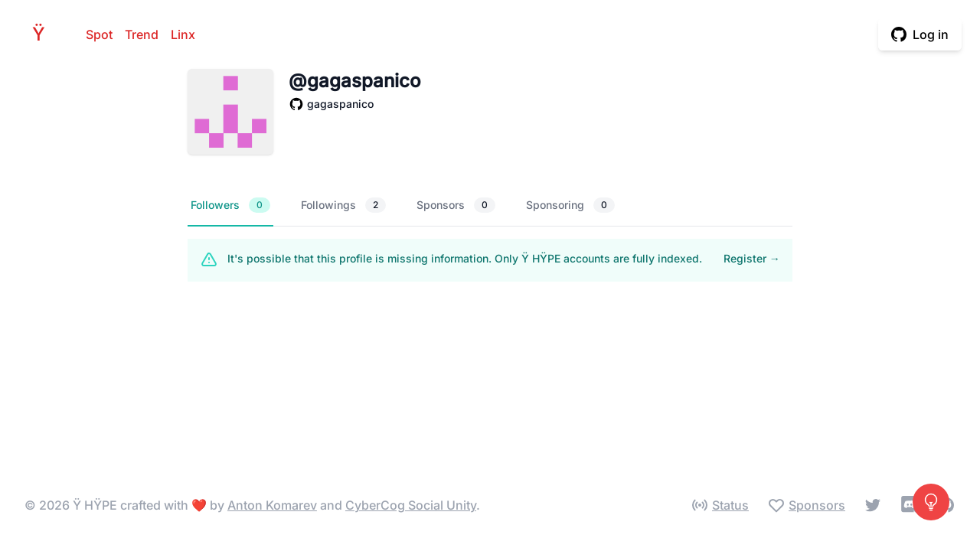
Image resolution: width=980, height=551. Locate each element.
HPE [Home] (43, 34)
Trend (142, 34)
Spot (99, 34)
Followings (343, 205)
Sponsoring (570, 205)
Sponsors (456, 205)
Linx (183, 34)
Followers (230, 205)
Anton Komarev (272, 505)
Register (752, 258)
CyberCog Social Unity (411, 505)
